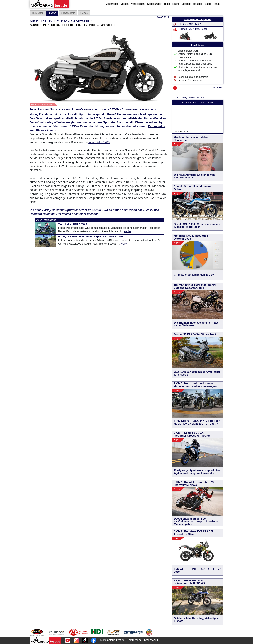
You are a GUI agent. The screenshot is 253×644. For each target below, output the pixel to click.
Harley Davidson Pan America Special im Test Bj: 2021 (91, 237)
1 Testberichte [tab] (68, 13)
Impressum (134, 640)
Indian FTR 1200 (99, 142)
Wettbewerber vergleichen (198, 19)
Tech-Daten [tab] (38, 13)
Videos (125, 4)
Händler (197, 4)
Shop (208, 4)
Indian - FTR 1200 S (191, 24)
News (176, 4)
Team (216, 4)
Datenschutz (151, 640)
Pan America (157, 126)
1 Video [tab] (84, 13)
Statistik (186, 4)
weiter (128, 231)
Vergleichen (138, 4)
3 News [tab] (52, 13)
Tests (167, 4)
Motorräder (112, 4)
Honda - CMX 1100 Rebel (193, 29)
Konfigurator (154, 4)
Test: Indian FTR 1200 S (73, 224)
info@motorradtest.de (112, 640)
